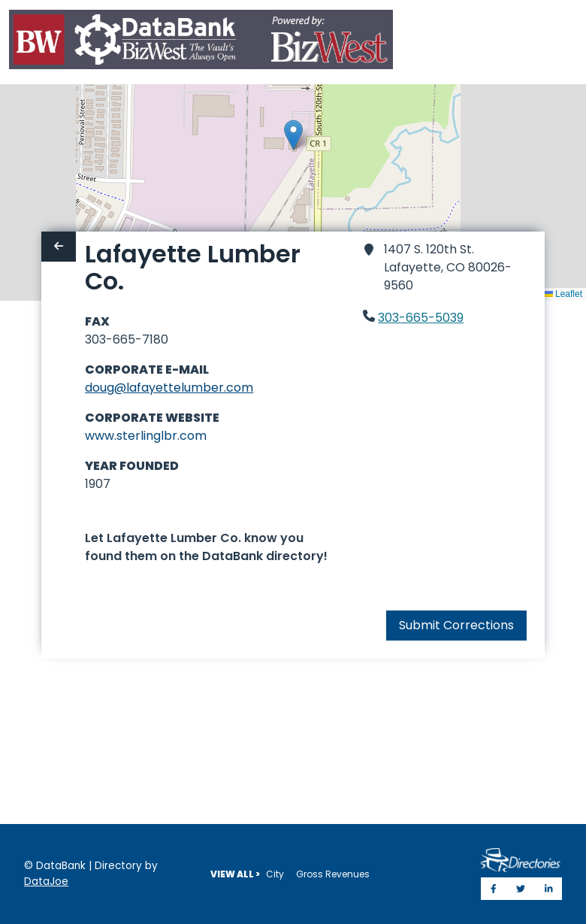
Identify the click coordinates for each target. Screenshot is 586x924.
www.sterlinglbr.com (146, 436)
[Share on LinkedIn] (549, 889)
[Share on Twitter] (521, 889)
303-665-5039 (421, 318)
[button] (293, 135)
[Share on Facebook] (494, 889)
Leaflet (563, 294)
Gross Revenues (333, 874)
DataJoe (46, 882)
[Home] (201, 42)
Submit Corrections (456, 625)
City (275, 874)
